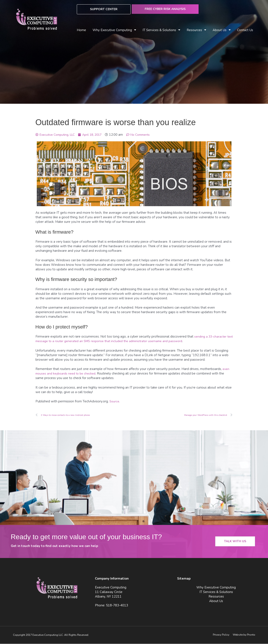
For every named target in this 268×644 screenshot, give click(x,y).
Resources (196, 30)
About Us (222, 30)
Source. (115, 401)
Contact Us (245, 30)
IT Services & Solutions (161, 30)
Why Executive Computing (114, 30)
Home (81, 30)
